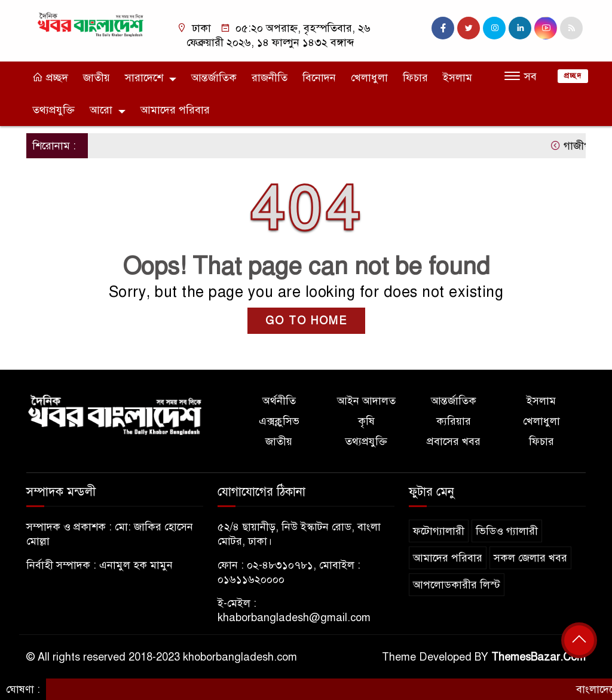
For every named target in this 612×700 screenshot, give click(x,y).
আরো (101, 110)
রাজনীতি (270, 78)
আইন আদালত (366, 401)
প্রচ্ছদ (50, 78)
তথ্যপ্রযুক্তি (53, 110)
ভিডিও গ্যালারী (507, 531)
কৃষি (366, 421)
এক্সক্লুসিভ (279, 421)
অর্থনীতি (279, 401)
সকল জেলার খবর (530, 558)
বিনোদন (319, 78)
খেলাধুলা (369, 78)
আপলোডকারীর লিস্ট (457, 585)
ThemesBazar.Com (538, 657)
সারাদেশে (144, 78)
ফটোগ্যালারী (439, 531)
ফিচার (415, 78)
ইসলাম (458, 78)
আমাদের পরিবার (175, 110)
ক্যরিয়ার (454, 421)
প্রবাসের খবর (454, 441)
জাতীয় (97, 78)
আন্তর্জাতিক (214, 78)
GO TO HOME (306, 321)
